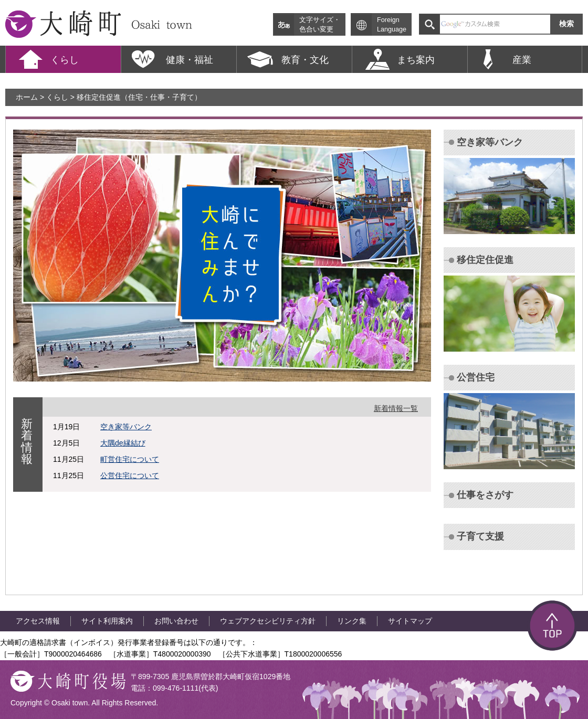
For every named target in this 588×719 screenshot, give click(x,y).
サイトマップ (410, 621)
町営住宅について (130, 459)
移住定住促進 (485, 260)
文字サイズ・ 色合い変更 (320, 25)
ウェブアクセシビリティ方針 (268, 621)
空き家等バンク (126, 427)
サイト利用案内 (107, 621)
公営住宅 (476, 377)
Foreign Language (392, 25)
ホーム (27, 97)
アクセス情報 (38, 621)
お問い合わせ (176, 621)
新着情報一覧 (396, 408)
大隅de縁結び (123, 443)
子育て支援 (480, 536)
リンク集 (352, 621)
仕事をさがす (485, 495)
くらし (57, 97)
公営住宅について (130, 475)
